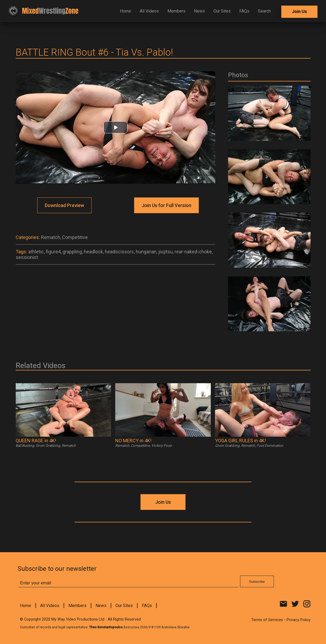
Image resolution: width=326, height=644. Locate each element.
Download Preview (64, 205)
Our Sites (222, 11)
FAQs (244, 11)
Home (126, 11)
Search (264, 11)
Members (176, 11)
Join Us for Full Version (166, 205)
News (199, 11)
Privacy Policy (299, 620)
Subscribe (257, 582)
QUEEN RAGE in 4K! (36, 441)
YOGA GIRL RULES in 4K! (240, 441)
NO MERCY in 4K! (133, 441)
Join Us (299, 12)
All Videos (149, 11)
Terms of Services (267, 620)
